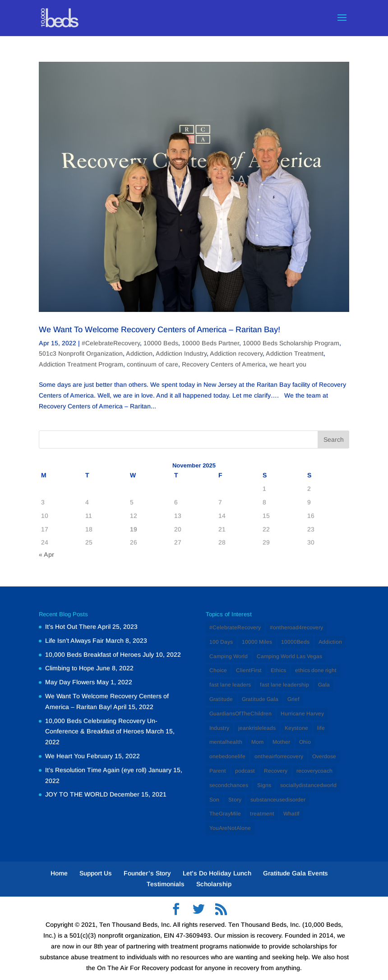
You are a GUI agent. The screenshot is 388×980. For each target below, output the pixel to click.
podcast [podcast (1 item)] (245, 771)
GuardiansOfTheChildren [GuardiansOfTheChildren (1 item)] (240, 714)
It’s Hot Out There (71, 627)
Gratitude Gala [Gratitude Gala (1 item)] (260, 699)
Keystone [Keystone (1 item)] (296, 728)
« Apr (46, 554)
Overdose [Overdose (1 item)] (324, 756)
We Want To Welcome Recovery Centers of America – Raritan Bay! (159, 330)
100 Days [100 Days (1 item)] (221, 642)
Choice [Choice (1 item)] (218, 670)
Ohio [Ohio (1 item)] (305, 742)
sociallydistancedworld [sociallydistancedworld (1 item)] (308, 785)
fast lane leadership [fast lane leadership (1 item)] (284, 685)
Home (59, 873)
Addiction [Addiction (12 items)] (330, 642)
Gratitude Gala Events (296, 873)
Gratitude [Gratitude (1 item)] (221, 699)
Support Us (96, 873)
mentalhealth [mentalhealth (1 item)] (226, 742)
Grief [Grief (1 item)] (293, 699)
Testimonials (166, 884)
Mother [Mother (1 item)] (281, 742)
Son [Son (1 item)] (214, 800)
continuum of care (152, 364)
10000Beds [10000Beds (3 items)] (295, 642)
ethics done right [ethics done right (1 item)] (316, 670)
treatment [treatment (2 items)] (262, 814)
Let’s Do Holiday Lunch (217, 873)
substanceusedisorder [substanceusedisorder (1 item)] (278, 800)
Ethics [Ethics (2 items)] (278, 670)
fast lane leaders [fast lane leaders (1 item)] (230, 685)
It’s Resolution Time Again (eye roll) (96, 770)
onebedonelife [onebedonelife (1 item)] (227, 756)
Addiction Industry (181, 353)
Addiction (139, 353)
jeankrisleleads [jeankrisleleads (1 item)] (257, 728)
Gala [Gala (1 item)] (324, 685)
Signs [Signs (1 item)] (264, 785)
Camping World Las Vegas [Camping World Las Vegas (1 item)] (289, 656)
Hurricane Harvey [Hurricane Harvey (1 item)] (302, 714)
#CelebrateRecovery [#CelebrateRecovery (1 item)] (235, 627)
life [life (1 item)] (321, 728)
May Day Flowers (70, 682)
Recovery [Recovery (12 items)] (276, 771)
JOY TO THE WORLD (76, 794)
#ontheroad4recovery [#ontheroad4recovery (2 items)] (296, 627)
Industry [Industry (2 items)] (219, 728)
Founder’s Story (147, 873)
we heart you (288, 364)
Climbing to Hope (70, 668)
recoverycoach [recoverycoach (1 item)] (314, 771)
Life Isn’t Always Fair (74, 641)
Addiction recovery (236, 353)
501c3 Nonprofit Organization (81, 353)
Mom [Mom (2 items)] (257, 742)
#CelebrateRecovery (111, 343)
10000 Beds (161, 343)
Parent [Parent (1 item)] (218, 771)
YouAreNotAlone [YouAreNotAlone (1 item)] (230, 828)
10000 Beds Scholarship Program (291, 343)
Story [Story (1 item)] (235, 800)
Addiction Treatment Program (81, 364)
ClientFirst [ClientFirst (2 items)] (249, 670)
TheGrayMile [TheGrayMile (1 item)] (225, 814)
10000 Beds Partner (210, 343)
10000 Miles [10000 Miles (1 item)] (257, 642)
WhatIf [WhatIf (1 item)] (291, 814)
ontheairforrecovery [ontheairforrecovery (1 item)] (279, 756)
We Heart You (65, 756)
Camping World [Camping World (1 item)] (229, 656)
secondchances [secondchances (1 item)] (229, 785)
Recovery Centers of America (224, 364)
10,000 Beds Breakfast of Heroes (93, 655)
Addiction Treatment (295, 353)
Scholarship (214, 884)
